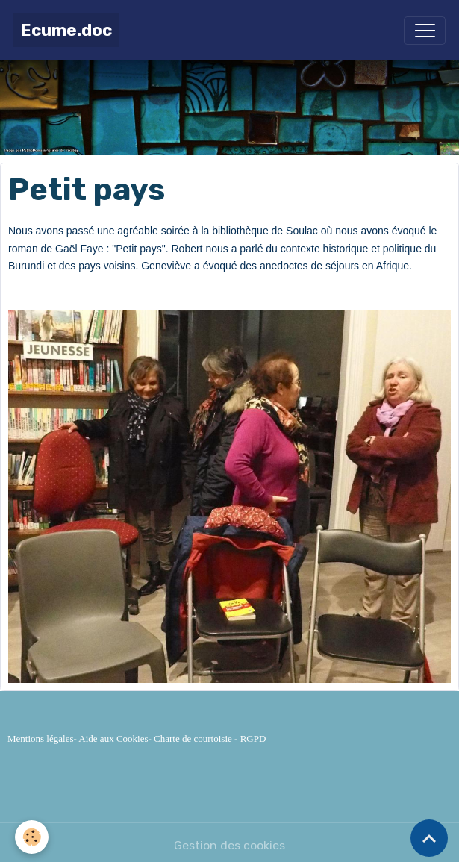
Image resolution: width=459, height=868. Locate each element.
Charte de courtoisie (193, 739)
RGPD (253, 739)
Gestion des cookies (229, 845)
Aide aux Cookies (113, 739)
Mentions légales (40, 739)
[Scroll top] (429, 838)
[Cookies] (32, 837)
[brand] (66, 30)
